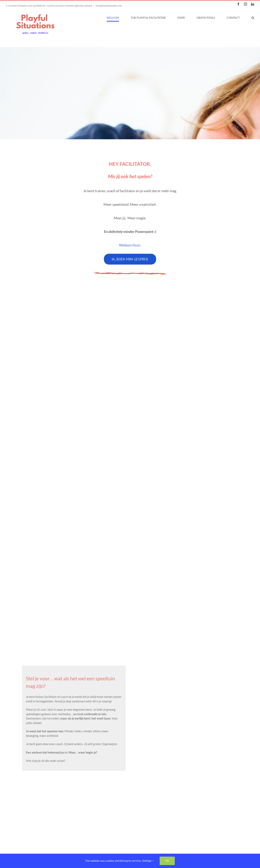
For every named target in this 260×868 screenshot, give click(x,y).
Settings (148, 861)
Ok (167, 861)
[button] (253, 18)
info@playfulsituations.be (109, 6)
